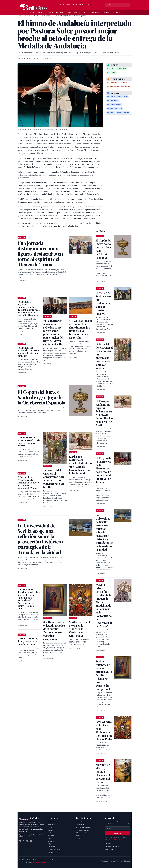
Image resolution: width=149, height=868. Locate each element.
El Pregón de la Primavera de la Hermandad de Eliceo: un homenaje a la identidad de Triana (28, 483)
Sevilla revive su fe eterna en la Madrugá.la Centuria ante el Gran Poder (80, 629)
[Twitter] (24, 841)
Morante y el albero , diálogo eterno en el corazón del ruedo (28, 641)
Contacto (79, 838)
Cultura (106, 12)
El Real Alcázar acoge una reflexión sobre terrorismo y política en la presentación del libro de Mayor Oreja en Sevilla (53, 332)
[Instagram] (27, 841)
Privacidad (104, 861)
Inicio (19, 16)
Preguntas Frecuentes (112, 846)
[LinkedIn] (31, 841)
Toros (85, 12)
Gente (69, 12)
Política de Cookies (82, 830)
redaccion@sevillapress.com (41, 862)
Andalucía (60, 12)
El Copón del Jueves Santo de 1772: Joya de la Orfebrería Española (103, 249)
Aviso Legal (80, 836)
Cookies (112, 861)
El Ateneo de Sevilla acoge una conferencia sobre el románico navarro (29, 442)
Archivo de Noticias (54, 849)
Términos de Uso (82, 833)
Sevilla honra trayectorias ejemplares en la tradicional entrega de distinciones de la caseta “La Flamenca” (29, 308)
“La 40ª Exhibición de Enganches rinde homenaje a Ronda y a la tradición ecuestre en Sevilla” (80, 329)
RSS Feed (51, 852)
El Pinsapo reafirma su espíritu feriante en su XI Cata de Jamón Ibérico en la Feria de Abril (80, 465)
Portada (32, 12)
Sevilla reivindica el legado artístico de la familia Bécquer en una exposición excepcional (54, 631)
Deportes (77, 12)
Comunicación (95, 12)
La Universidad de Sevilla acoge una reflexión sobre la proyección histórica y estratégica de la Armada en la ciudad (104, 532)
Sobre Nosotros (81, 822)
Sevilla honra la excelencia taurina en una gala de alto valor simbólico (28, 352)
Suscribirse (117, 833)
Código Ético (80, 825)
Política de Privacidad (83, 827)
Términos (119, 861)
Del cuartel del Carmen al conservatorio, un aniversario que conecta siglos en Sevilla (54, 478)
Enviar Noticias (109, 849)
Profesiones (116, 12)
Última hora (41, 12)
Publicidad (108, 844)
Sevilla (51, 12)
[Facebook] (20, 841)
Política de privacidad (119, 839)
